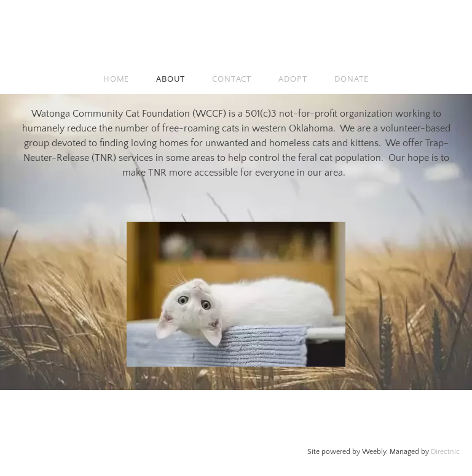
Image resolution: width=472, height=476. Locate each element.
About (171, 79)
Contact (232, 79)
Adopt (293, 79)
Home (116, 79)
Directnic (445, 452)
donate (352, 79)
